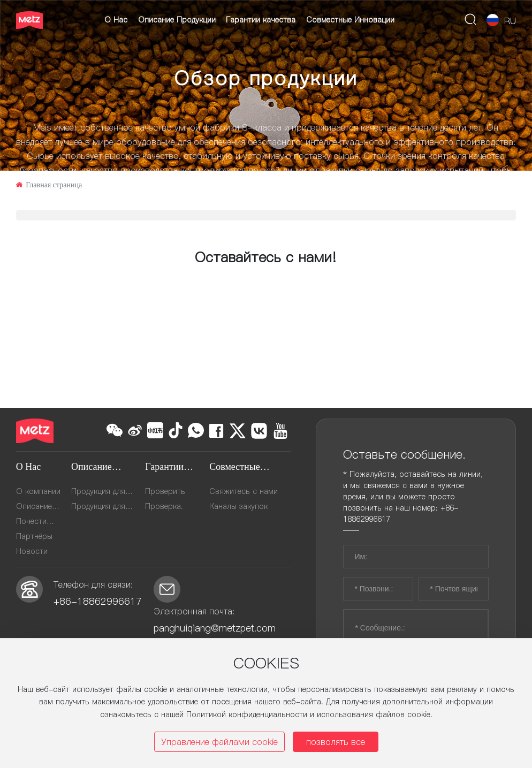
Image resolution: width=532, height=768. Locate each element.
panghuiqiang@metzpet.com (215, 628)
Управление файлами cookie (219, 742)
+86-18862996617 (99, 601)
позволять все (336, 742)
